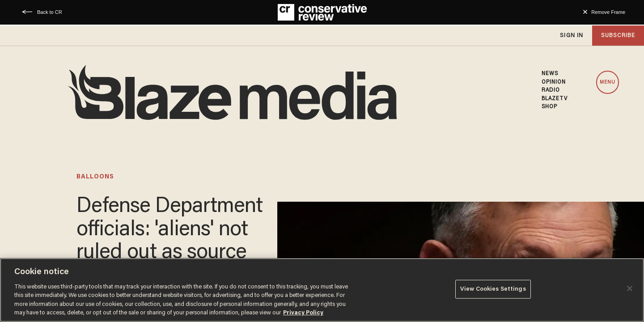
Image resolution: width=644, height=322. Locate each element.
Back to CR (50, 12)
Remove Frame (608, 12)
